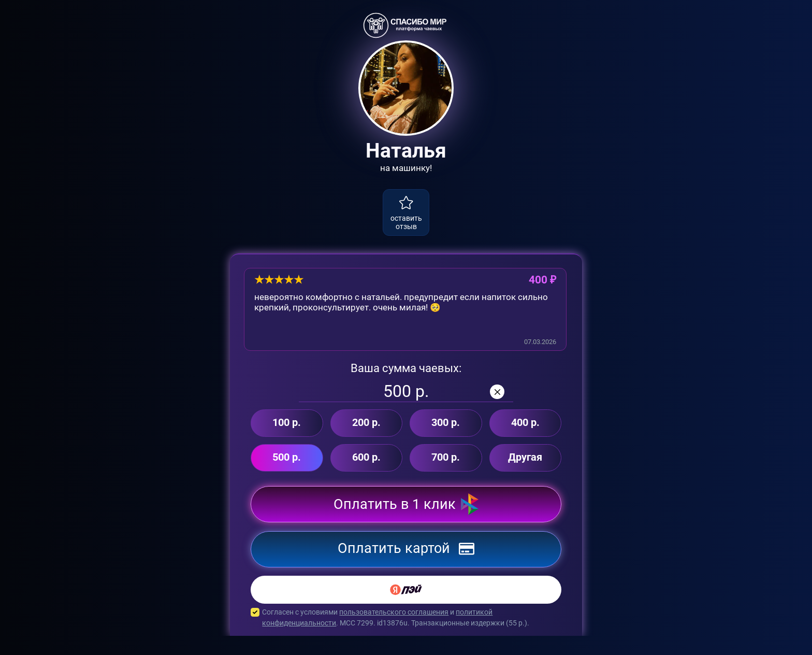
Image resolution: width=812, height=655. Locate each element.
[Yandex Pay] (406, 609)
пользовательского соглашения (394, 631)
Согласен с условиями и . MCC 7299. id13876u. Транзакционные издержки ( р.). (406, 637)
